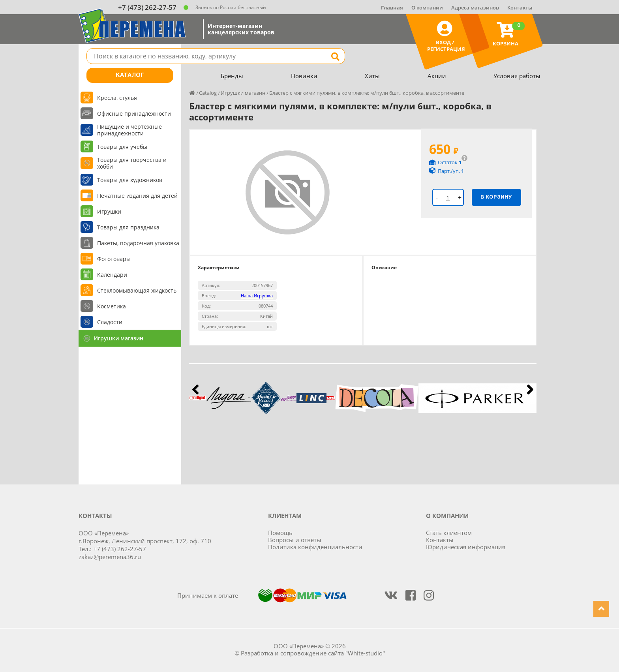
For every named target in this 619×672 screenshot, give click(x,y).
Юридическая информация (466, 547)
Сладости (110, 322)
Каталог (130, 75)
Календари (112, 275)
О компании (427, 8)
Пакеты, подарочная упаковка (138, 243)
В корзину (496, 197)
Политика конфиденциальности (315, 547)
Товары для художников (130, 180)
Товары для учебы (122, 147)
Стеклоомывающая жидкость (137, 290)
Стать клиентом (449, 533)
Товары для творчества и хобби (132, 163)
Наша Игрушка (257, 296)
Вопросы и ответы (295, 540)
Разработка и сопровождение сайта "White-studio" (313, 653)
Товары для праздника (128, 227)
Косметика (112, 306)
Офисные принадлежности (134, 114)
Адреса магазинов (475, 8)
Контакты (520, 8)
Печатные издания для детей (137, 196)
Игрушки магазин (118, 338)
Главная (392, 8)
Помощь (280, 533)
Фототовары (114, 259)
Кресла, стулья (117, 98)
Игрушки (109, 211)
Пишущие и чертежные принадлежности (129, 130)
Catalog (208, 93)
